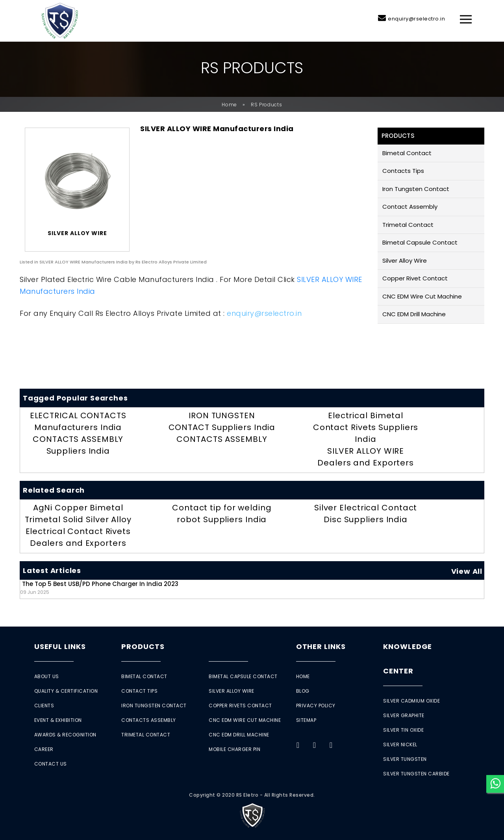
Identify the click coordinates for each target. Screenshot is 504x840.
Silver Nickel (400, 745)
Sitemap (306, 720)
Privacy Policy (316, 706)
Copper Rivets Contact (240, 706)
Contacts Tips (403, 171)
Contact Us (51, 764)
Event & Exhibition (58, 720)
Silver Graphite (404, 715)
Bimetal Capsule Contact (420, 242)
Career (44, 749)
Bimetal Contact (407, 153)
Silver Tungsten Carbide (416, 774)
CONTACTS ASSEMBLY (222, 439)
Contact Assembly (410, 207)
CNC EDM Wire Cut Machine (422, 296)
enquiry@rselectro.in (416, 19)
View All (467, 571)
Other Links (321, 646)
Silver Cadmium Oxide (411, 701)
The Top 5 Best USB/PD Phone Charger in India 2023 (99, 587)
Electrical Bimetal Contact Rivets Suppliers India (366, 427)
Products (143, 646)
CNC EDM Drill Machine (414, 314)
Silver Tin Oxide (403, 730)
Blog (303, 691)
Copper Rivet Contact (415, 278)
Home (229, 105)
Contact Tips (139, 691)
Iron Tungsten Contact (416, 189)
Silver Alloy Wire (405, 261)
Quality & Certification (66, 691)
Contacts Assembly (149, 720)
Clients (44, 706)
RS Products (267, 105)
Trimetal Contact (408, 225)
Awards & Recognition (65, 735)
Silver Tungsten (405, 759)
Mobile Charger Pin (234, 749)
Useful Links (60, 646)
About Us (47, 676)
